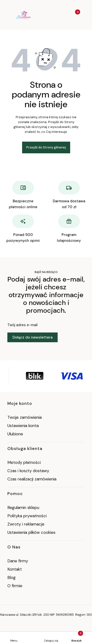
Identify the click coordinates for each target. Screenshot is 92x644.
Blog (12, 577)
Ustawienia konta (23, 426)
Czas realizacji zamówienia (32, 479)
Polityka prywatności (27, 516)
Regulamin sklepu (23, 507)
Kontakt (15, 569)
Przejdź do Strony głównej (46, 147)
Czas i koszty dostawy (28, 471)
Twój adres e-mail (22, 325)
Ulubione (15, 434)
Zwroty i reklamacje (26, 524)
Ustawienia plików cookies (32, 532)
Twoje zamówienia (25, 417)
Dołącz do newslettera (33, 337)
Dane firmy (18, 561)
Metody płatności (24, 462)
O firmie (15, 586)
